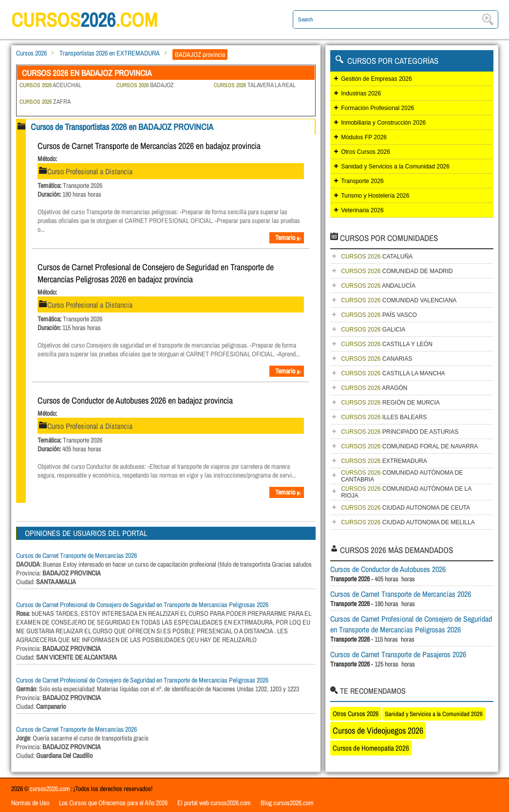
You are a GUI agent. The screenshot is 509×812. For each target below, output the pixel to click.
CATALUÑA (377, 257)
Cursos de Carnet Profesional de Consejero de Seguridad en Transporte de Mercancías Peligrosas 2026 (142, 605)
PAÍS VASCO (379, 315)
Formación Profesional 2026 (377, 108)
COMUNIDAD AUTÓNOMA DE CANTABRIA (402, 476)
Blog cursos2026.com (287, 803)
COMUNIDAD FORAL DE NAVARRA (409, 446)
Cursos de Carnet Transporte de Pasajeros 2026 (398, 654)
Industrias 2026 (361, 93)
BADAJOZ (145, 85)
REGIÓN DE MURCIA (390, 403)
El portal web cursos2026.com (214, 803)
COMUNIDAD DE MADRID (397, 271)
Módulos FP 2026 (364, 137)
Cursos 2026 (31, 53)
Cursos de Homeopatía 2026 (371, 748)
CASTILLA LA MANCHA (393, 373)
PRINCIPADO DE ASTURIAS (400, 432)
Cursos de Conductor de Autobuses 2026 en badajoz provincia (135, 400)
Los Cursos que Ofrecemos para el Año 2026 (113, 803)
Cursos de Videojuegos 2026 (378, 730)
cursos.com (84, 20)
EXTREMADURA (384, 461)
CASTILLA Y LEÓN (387, 344)
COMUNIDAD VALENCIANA (399, 300)
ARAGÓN (374, 388)
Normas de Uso (30, 803)
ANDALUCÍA (378, 286)
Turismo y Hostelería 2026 (375, 196)
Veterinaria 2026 (362, 210)
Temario (288, 238)
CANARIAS (377, 359)
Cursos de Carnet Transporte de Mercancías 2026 (76, 555)
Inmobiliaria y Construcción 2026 (383, 123)
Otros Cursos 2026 (366, 152)
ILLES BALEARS (384, 417)
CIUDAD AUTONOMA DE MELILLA (408, 522)
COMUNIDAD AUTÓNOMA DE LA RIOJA (406, 492)
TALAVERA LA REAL (255, 85)
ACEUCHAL (50, 85)
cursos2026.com (50, 789)
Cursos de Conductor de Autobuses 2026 (388, 569)
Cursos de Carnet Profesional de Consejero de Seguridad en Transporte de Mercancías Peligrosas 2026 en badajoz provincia (156, 273)
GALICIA (373, 330)
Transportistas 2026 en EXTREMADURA (110, 53)
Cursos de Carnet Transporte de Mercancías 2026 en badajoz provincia (149, 146)
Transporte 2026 (362, 181)
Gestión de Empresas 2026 (376, 79)
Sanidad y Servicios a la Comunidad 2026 (395, 166)
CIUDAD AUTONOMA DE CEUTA (405, 508)
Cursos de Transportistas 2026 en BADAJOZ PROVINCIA (122, 127)
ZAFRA (45, 101)
